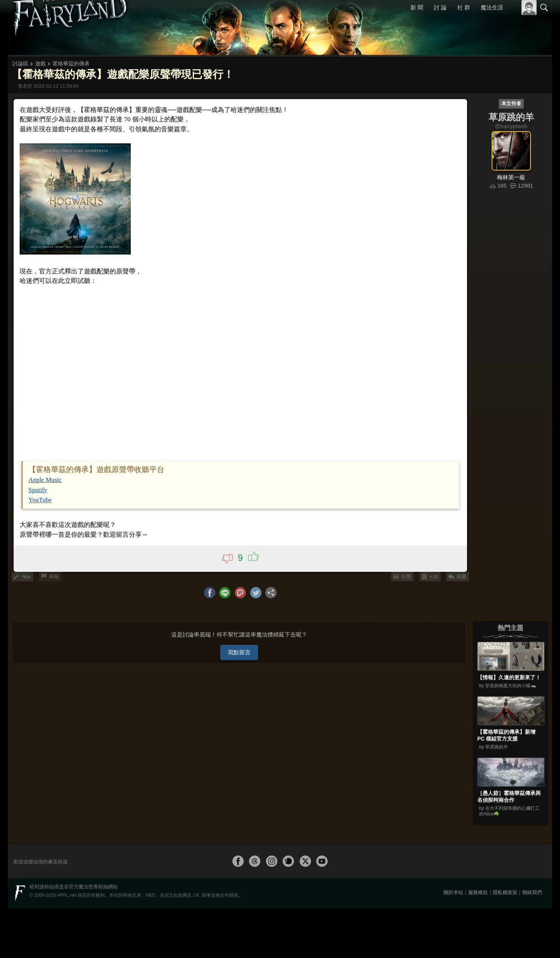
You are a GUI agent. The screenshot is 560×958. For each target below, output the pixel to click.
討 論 (441, 7)
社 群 (464, 7)
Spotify (41, 811)
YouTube (43, 821)
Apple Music (47, 802)
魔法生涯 (492, 7)
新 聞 (417, 7)
